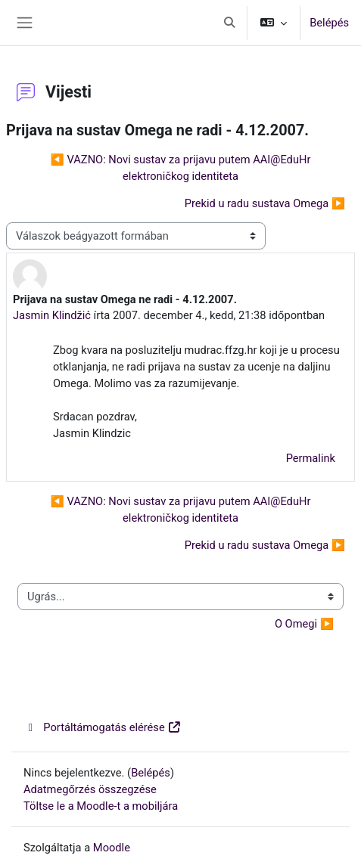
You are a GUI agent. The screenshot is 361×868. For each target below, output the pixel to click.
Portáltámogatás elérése (103, 727)
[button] (230, 23)
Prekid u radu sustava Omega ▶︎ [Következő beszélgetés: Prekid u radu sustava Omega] (265, 203)
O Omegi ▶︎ (304, 624)
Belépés (329, 23)
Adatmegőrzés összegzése (90, 789)
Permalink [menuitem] (311, 458)
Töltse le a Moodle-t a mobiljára (101, 806)
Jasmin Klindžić (52, 315)
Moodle (112, 848)
